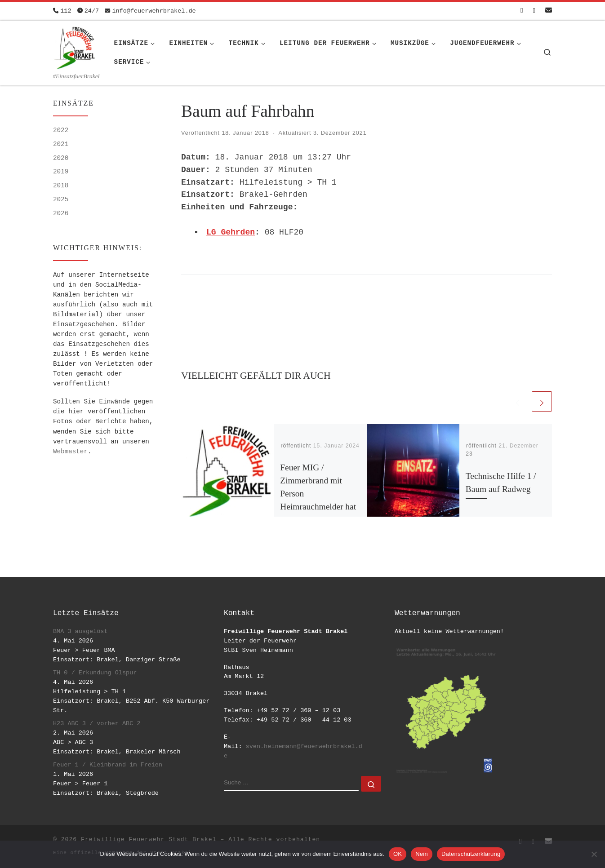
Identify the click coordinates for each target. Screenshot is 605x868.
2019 (61, 172)
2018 (61, 186)
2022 (61, 130)
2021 (61, 144)
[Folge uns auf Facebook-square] (522, 11)
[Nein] (594, 854)
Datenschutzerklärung (471, 854)
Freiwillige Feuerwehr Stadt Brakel (149, 839)
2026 (61, 213)
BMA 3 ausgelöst (80, 631)
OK (398, 854)
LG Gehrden (231, 232)
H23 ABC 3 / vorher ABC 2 (97, 724)
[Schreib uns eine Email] (549, 11)
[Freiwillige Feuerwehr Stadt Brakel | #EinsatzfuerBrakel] (75, 46)
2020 (61, 158)
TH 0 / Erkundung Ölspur (95, 673)
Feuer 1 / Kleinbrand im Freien (108, 765)
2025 (61, 199)
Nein (422, 854)
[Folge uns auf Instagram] (534, 11)
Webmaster (70, 452)
